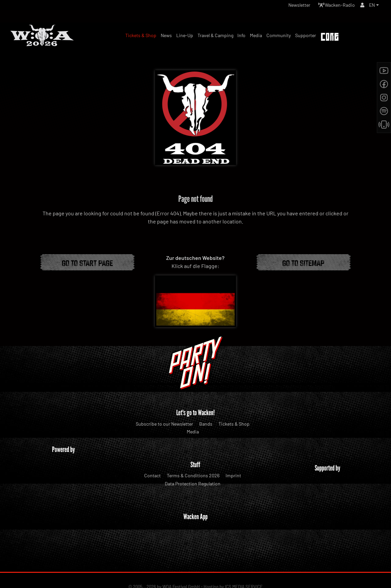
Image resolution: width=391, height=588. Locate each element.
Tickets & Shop (234, 424)
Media (193, 432)
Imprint (233, 475)
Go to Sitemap (303, 262)
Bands (206, 424)
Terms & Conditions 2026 (193, 475)
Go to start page (87, 262)
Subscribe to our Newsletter (164, 424)
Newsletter (289, 7)
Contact (152, 475)
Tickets (367, 38)
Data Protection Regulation (193, 484)
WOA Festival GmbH (181, 561)
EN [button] (371, 7)
